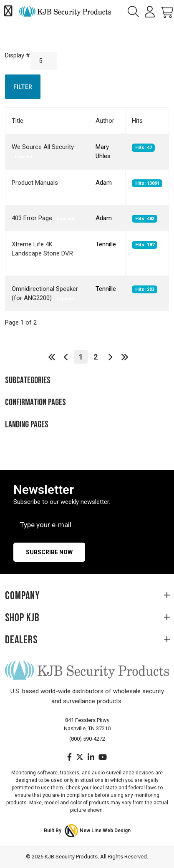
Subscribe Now (49, 552)
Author (105, 121)
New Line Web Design (105, 831)
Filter (23, 87)
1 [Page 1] (81, 357)
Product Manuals (35, 183)
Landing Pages (27, 425)
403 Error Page (33, 218)
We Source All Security (43, 147)
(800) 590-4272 (87, 739)
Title (18, 121)
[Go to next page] (110, 357)
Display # (18, 55)
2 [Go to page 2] (96, 357)
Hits (137, 121)
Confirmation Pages (35, 403)
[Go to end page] (125, 357)
